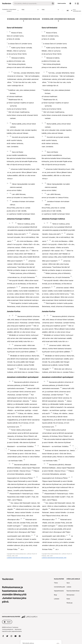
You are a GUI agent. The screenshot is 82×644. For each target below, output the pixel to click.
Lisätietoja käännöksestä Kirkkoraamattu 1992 (19, 558)
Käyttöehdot (18, 629)
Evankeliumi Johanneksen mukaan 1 (11, 10)
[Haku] (32, 3)
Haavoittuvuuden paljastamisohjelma (12, 631)
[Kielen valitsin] (70, 3)
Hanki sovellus (62, 3)
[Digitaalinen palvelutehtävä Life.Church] (41, 616)
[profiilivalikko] (77, 3)
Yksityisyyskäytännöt (8, 629)
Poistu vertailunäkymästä (76, 10)
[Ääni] (63, 10)
